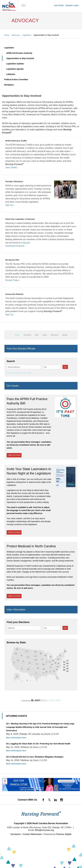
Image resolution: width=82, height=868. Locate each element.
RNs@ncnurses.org (44, 830)
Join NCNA (59, 5)
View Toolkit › (12, 167)
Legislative (9, 48)
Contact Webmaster (32, 834)
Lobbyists (11, 74)
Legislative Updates (15, 64)
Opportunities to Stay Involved (20, 58)
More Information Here (16, 738)
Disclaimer (16, 834)
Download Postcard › (15, 246)
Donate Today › (13, 280)
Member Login (72, 5)
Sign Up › (10, 205)
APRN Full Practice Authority (19, 53)
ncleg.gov (25, 243)
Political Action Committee (16, 80)
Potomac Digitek (64, 834)
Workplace (9, 85)
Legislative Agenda (15, 69)
